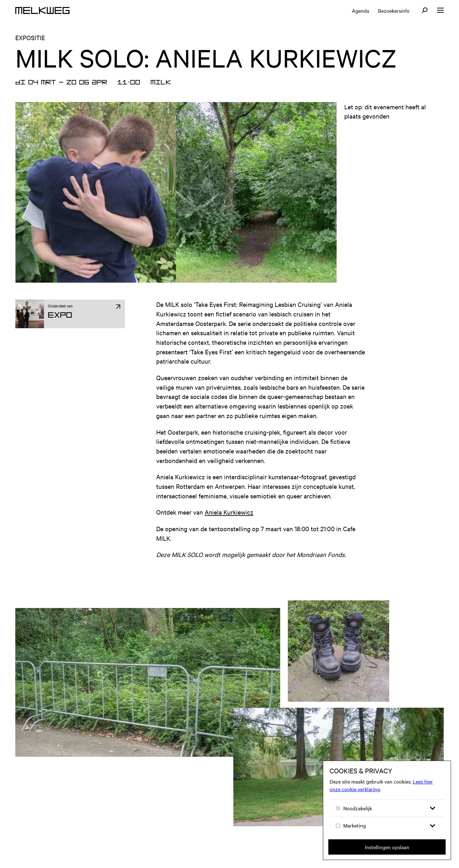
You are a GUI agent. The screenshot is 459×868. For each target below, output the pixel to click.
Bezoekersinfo (394, 11)
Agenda (361, 11)
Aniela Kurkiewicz (229, 512)
